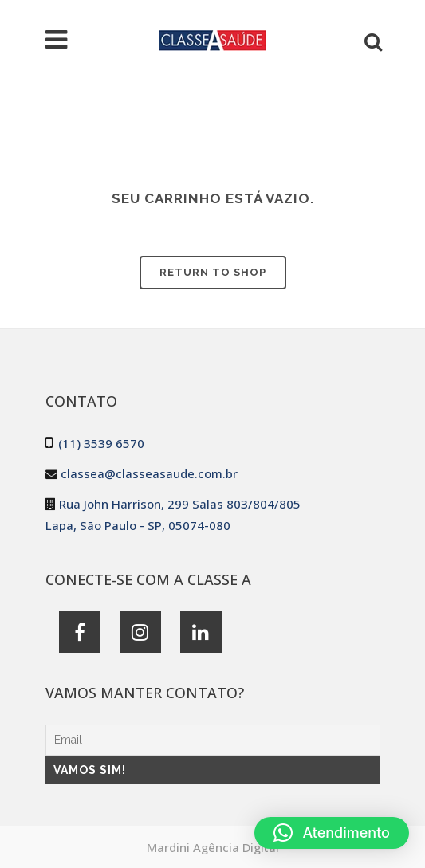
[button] (332, 833)
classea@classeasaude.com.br (149, 473)
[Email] (213, 740)
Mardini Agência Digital (213, 847)
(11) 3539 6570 (101, 443)
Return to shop (213, 272)
